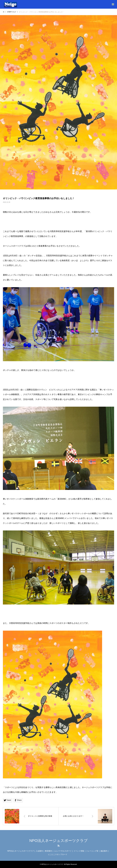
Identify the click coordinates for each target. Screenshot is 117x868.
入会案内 (39, 851)
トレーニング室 (92, 851)
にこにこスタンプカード (58, 854)
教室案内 (48, 851)
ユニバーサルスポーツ (63, 851)
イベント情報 (79, 851)
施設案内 (104, 851)
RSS (59, 846)
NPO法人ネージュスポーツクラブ (59, 841)
